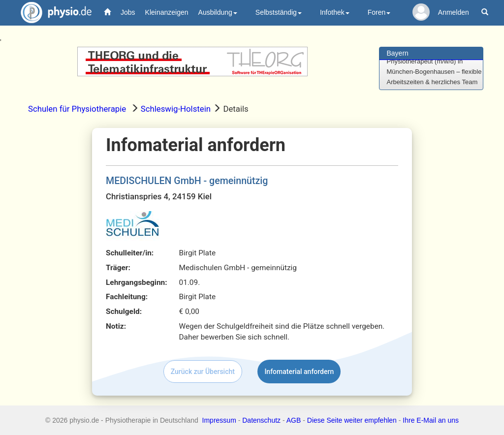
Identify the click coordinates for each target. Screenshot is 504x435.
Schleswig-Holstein (176, 109)
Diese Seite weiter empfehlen (352, 420)
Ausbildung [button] (218, 12)
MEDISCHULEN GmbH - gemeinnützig (187, 181)
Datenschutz (261, 420)
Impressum (219, 420)
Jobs (128, 12)
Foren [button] (379, 12)
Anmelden (454, 12)
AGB (294, 420)
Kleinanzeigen (167, 12)
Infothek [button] (335, 12)
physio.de (52, 13)
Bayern (398, 53)
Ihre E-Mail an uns (431, 420)
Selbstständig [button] (279, 12)
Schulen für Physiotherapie (77, 109)
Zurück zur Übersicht (203, 372)
